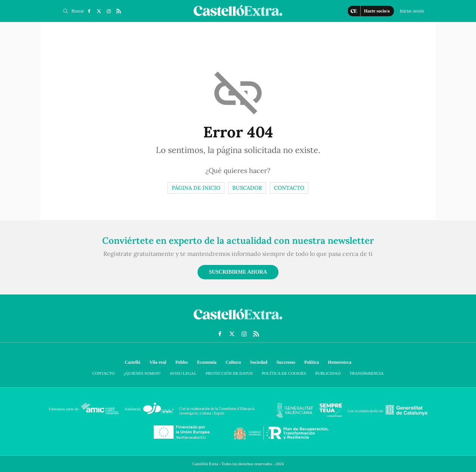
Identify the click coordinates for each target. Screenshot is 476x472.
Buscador (247, 188)
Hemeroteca (340, 362)
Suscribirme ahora (238, 272)
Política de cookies (284, 373)
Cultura (233, 362)
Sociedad (259, 362)
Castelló (132, 362)
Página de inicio (196, 188)
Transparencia (367, 373)
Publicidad (328, 373)
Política (312, 362)
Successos (286, 362)
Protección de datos (229, 373)
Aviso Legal (183, 373)
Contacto (289, 188)
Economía (207, 362)
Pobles (181, 362)
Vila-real (158, 362)
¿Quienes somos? (142, 373)
